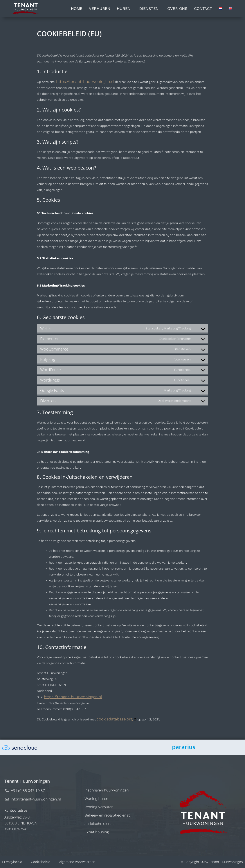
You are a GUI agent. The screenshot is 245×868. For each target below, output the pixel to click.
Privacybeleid (12, 862)
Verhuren (100, 8)
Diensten (150, 8)
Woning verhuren (99, 807)
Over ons (177, 8)
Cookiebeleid (41, 862)
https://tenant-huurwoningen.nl (85, 81)
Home (77, 8)
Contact (203, 8)
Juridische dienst (99, 824)
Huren (125, 8)
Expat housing (97, 832)
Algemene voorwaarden (77, 862)
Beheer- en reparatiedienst (107, 815)
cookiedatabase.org (115, 719)
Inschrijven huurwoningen (107, 790)
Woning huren (96, 799)
